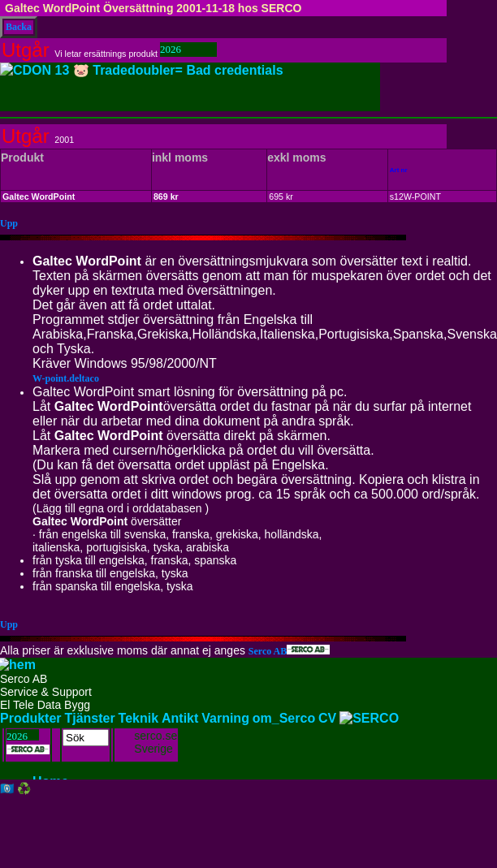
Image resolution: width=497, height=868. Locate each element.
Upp (9, 223)
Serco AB (289, 651)
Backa (19, 27)
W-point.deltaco (66, 378)
